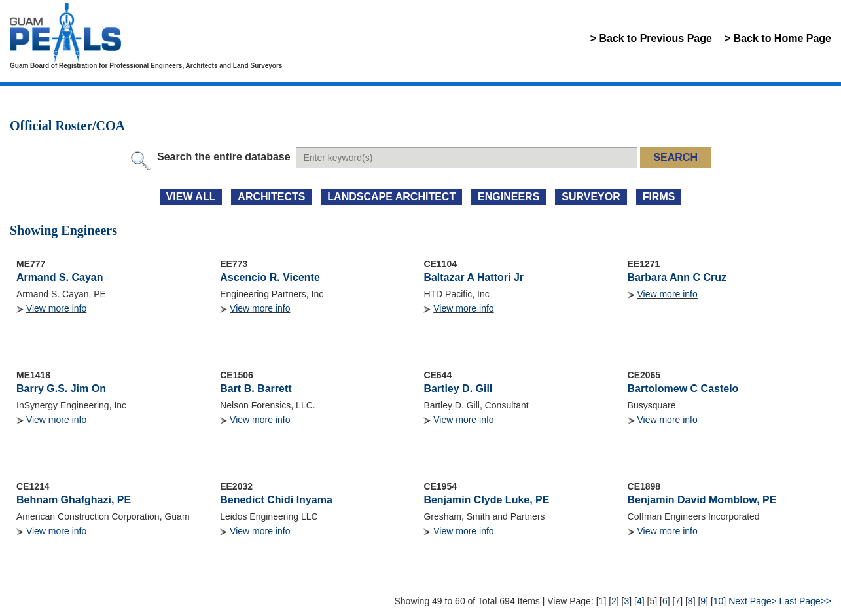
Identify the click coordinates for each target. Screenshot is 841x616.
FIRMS (659, 197)
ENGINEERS (509, 197)
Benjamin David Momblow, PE (702, 500)
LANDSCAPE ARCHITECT (391, 197)
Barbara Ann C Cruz (677, 277)
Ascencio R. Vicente (270, 277)
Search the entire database (224, 157)
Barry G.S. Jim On (61, 389)
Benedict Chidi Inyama (276, 500)
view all (191, 197)
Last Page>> (805, 601)
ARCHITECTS (271, 197)
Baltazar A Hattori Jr (474, 277)
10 (719, 601)
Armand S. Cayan (60, 277)
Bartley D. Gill (458, 389)
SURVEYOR (591, 197)
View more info (56, 308)
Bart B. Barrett (256, 389)
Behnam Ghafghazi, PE (74, 500)
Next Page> (753, 601)
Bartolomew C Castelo (683, 389)
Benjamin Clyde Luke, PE (486, 500)
